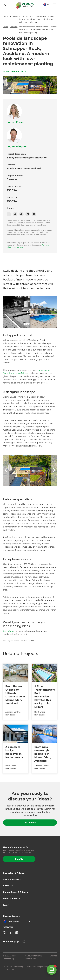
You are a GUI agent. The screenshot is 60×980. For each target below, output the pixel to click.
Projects (13, 16)
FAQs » (7, 905)
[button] (45, 5)
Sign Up (19, 859)
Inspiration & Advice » (14, 873)
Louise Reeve (15, 122)
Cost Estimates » (12, 879)
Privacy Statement (33, 956)
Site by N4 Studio (10, 974)
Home (6, 16)
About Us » (9, 886)
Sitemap (53, 956)
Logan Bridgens (17, 147)
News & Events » (12, 899)
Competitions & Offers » (15, 892)
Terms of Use (30, 959)
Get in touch (9, 631)
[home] (25, 5)
